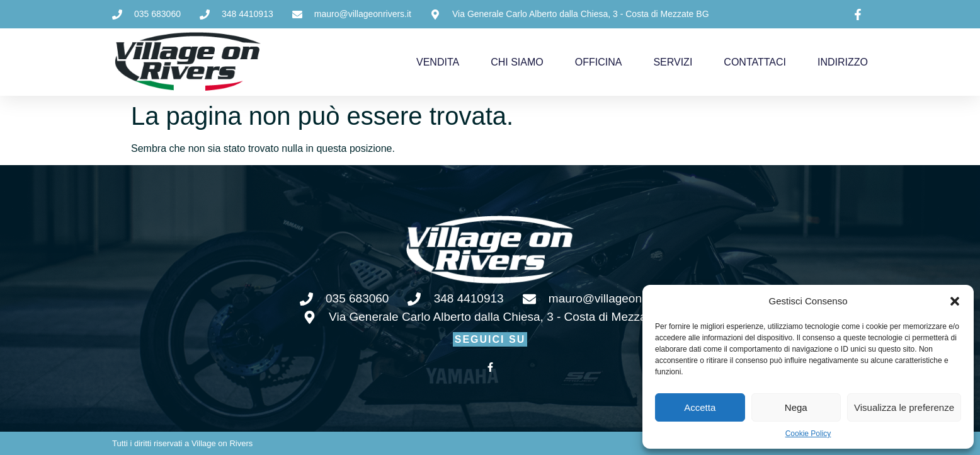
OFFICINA (599, 62)
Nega (796, 407)
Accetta (700, 407)
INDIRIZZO (843, 62)
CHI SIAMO (517, 62)
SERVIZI (673, 62)
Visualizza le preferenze (904, 407)
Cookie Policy (808, 434)
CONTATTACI (755, 62)
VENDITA (438, 62)
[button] (955, 301)
